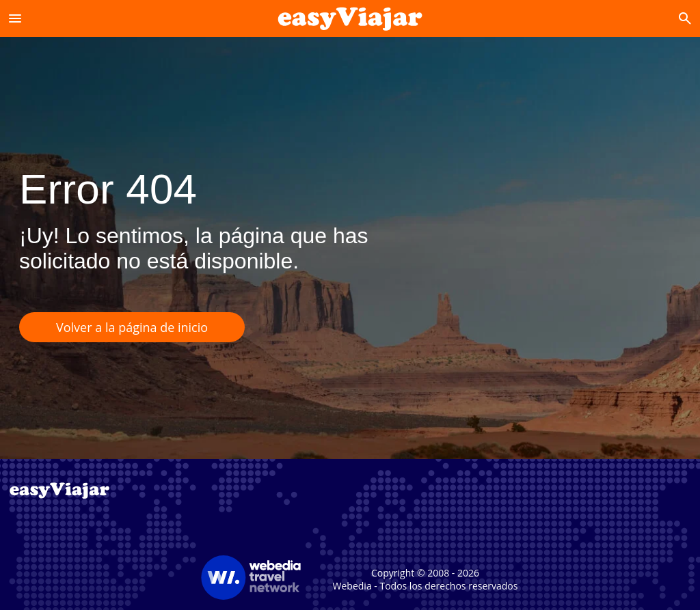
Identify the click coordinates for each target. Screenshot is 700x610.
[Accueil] (350, 18)
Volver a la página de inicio (132, 327)
